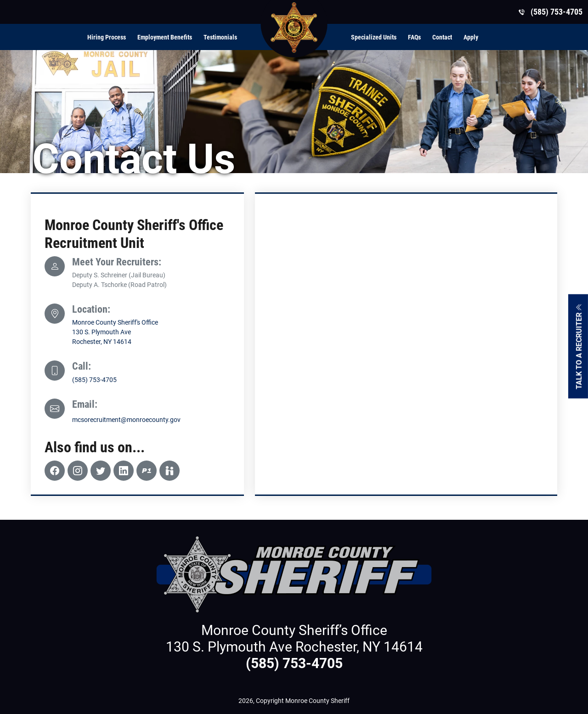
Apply (471, 37)
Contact (442, 37)
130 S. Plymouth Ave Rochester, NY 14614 (294, 647)
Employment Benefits (165, 37)
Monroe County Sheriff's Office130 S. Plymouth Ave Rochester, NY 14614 (115, 332)
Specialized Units (374, 37)
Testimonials (220, 37)
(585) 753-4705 (94, 380)
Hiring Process (107, 37)
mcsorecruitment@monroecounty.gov (126, 420)
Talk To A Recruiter (579, 346)
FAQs (414, 37)
